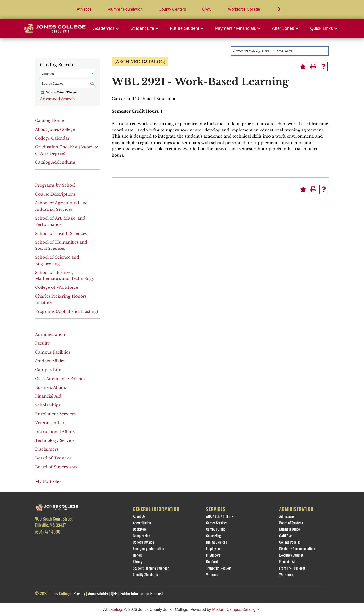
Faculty (42, 343)
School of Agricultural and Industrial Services (61, 206)
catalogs (116, 609)
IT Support (213, 555)
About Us (139, 516)
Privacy (79, 593)
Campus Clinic (216, 529)
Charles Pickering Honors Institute (61, 299)
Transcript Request (219, 568)
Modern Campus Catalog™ (236, 609)
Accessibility (98, 593)
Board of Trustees (53, 458)
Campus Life (48, 370)
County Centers (172, 9)
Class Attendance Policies (60, 379)
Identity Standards (145, 574)
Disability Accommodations (297, 548)
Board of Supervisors (56, 467)
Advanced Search (57, 99)
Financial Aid (48, 396)
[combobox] (280, 51)
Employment (214, 548)
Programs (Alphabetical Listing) (67, 311)
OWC (207, 9)
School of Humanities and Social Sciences (61, 245)
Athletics (84, 9)
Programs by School (55, 185)
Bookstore (140, 529)
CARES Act (286, 536)
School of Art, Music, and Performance (60, 221)
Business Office (290, 529)
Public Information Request (142, 593)
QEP (114, 593)
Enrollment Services (55, 414)
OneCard (212, 561)
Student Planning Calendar (151, 568)
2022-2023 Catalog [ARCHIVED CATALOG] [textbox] (264, 51)
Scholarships (48, 405)
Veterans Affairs (51, 423)
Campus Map (142, 536)
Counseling (214, 536)
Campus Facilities (53, 352)
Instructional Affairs (55, 432)
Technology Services (56, 440)
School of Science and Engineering (57, 260)
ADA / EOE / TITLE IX (220, 516)
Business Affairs (50, 387)
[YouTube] (81, 542)
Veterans (212, 574)
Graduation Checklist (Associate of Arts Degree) (67, 150)
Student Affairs (50, 361)
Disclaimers (47, 449)
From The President (292, 568)
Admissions (287, 516)
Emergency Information (149, 548)
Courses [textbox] (48, 74)
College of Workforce (57, 287)
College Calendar (52, 138)
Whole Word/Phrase (61, 92)
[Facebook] (41, 542)
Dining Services (217, 542)
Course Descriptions (55, 194)
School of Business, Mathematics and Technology (65, 275)
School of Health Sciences (61, 233)
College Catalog (144, 542)
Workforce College (244, 9)
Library (138, 561)
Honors (138, 555)
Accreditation (142, 523)
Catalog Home (49, 120)
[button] (108, 28)
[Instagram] (67, 542)
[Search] (279, 9)
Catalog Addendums (55, 162)
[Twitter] (54, 542)
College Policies (290, 542)
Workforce (286, 574)
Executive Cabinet (291, 555)
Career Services (217, 523)
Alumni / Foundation (125, 9)
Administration (50, 334)
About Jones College (55, 129)
